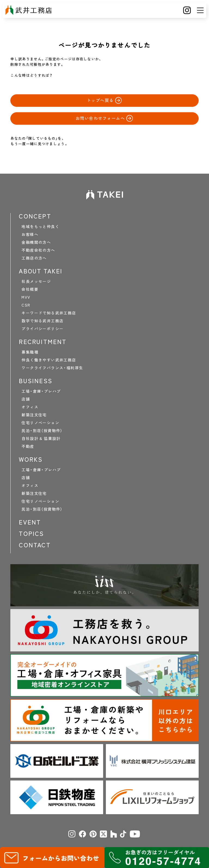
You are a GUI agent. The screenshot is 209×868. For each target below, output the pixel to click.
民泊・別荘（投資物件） (42, 430)
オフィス (30, 407)
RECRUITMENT (43, 342)
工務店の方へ (34, 258)
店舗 (26, 399)
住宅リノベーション (40, 423)
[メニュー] (200, 10)
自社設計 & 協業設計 (41, 438)
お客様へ (30, 234)
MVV (26, 297)
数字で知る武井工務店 (42, 321)
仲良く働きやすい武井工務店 (49, 360)
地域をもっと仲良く (40, 226)
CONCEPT (35, 216)
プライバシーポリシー (42, 329)
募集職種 (30, 352)
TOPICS (31, 533)
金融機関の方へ (36, 242)
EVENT (30, 522)
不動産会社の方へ (38, 250)
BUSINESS (36, 381)
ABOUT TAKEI (41, 271)
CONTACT (35, 545)
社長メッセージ (36, 281)
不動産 (28, 446)
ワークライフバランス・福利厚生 (52, 368)
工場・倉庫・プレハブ (41, 391)
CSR (26, 305)
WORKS (31, 459)
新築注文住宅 (34, 415)
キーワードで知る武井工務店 (49, 313)
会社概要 (30, 289)
